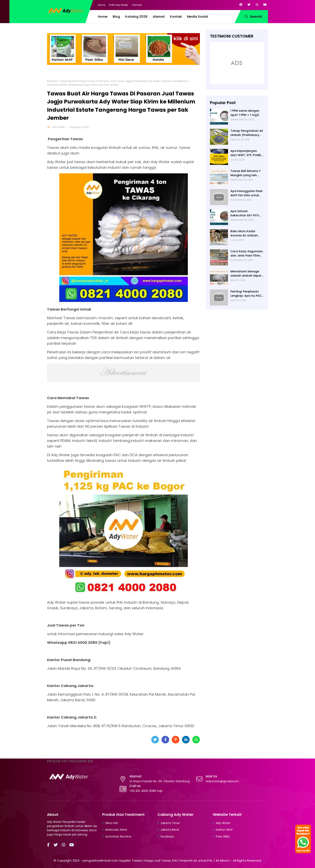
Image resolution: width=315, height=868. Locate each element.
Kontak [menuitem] (176, 17)
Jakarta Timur (170, 823)
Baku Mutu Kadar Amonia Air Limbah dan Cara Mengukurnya (244, 233)
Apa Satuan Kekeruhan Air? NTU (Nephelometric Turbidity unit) (245, 213)
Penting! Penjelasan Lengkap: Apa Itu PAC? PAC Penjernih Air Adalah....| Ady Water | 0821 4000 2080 (247, 294)
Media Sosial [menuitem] (197, 17)
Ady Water (58, 127)
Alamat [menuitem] (159, 17)
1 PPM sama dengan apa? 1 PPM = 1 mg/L (245, 113)
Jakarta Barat (170, 830)
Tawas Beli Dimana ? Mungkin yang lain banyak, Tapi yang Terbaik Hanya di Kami (247, 173)
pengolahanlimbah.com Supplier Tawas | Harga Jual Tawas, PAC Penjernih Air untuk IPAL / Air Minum (156, 860)
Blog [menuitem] (116, 17)
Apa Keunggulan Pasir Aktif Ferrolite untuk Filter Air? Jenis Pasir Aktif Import (247, 193)
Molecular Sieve (116, 830)
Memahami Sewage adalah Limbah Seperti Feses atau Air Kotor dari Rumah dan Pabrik (247, 274)
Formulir (137, 5)
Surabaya (167, 836)
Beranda (52, 81)
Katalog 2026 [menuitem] (136, 17)
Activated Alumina (118, 836)
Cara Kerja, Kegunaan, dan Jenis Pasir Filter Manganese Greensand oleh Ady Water (247, 254)
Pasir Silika (223, 836)
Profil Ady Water (119, 5)
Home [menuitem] (103, 17)
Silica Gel (111, 823)
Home (101, 5)
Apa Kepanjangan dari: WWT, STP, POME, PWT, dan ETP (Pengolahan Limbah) (246, 153)
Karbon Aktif (224, 830)
